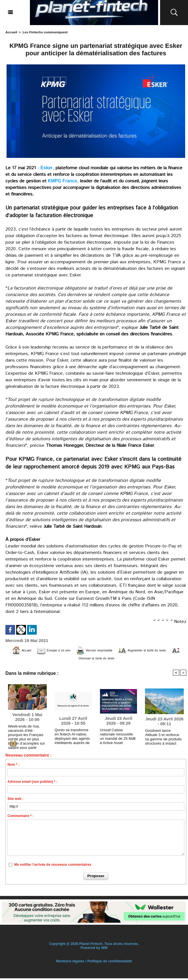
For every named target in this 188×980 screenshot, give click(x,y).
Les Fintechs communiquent (43, 32)
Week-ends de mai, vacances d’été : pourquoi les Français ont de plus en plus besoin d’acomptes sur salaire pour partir (27, 733)
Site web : (15, 801)
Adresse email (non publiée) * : (32, 784)
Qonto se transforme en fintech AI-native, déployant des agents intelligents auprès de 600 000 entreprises (73, 737)
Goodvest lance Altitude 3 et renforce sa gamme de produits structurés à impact (163, 737)
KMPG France (63, 181)
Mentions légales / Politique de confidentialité (94, 963)
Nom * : (13, 767)
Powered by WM (94, 950)
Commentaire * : (21, 818)
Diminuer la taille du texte (107, 659)
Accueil (11, 32)
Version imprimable (109, 650)
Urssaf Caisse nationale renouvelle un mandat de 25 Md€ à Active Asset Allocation (118, 737)
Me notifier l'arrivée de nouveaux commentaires (53, 866)
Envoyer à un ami (58, 650)
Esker (47, 167)
